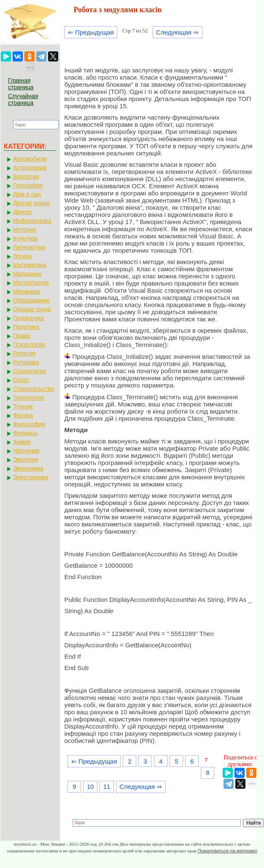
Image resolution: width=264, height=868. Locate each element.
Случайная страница (23, 99)
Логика (22, 256)
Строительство (34, 389)
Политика (26, 327)
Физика (23, 415)
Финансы (26, 433)
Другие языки (31, 203)
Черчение (26, 451)
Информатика (32, 221)
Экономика (28, 468)
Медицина (27, 274)
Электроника (31, 477)
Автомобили (30, 159)
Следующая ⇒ (177, 32)
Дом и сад (27, 194)
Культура (25, 238)
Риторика (26, 362)
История (24, 230)
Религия (24, 353)
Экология (26, 459)
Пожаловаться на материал (227, 851)
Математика (30, 265)
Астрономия (30, 168)
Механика (27, 291)
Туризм (23, 406)
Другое (22, 212)
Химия (22, 442)
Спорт (21, 380)
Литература (29, 247)
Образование (31, 300)
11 (107, 787)
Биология (26, 176)
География (28, 185)
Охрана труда (32, 309)
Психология (29, 345)
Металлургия (31, 283)
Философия (29, 424)
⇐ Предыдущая (91, 32)
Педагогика (28, 318)
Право (22, 336)
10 (90, 787)
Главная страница (21, 84)
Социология (30, 371)
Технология (29, 398)
